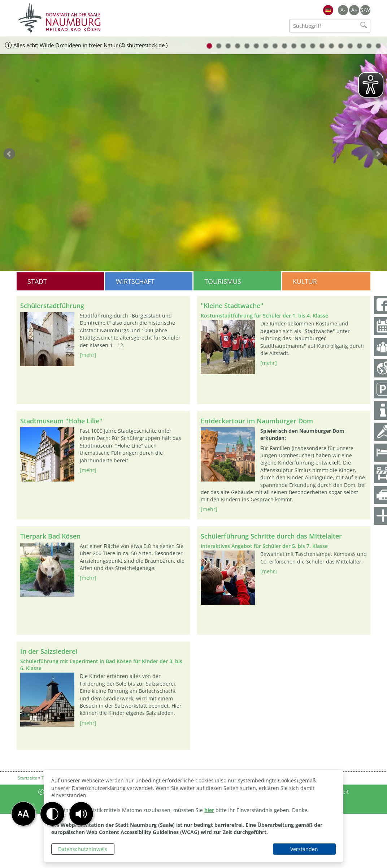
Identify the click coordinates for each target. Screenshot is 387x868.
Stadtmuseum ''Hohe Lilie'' (61, 421)
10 (294, 46)
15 (341, 46)
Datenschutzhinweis (83, 849)
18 (369, 46)
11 (303, 46)
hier (209, 810)
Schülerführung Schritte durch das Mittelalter (271, 536)
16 (350, 46)
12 (313, 46)
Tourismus (223, 281)
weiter (378, 154)
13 (322, 46)
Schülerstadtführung (52, 306)
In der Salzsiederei (49, 651)
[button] (81, 814)
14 (331, 46)
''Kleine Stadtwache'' (232, 306)
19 (378, 46)
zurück (9, 154)
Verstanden (304, 849)
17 (360, 46)
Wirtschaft (135, 281)
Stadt (37, 281)
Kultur (305, 281)
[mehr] (88, 355)
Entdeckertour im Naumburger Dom (257, 421)
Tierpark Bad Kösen (50, 536)
